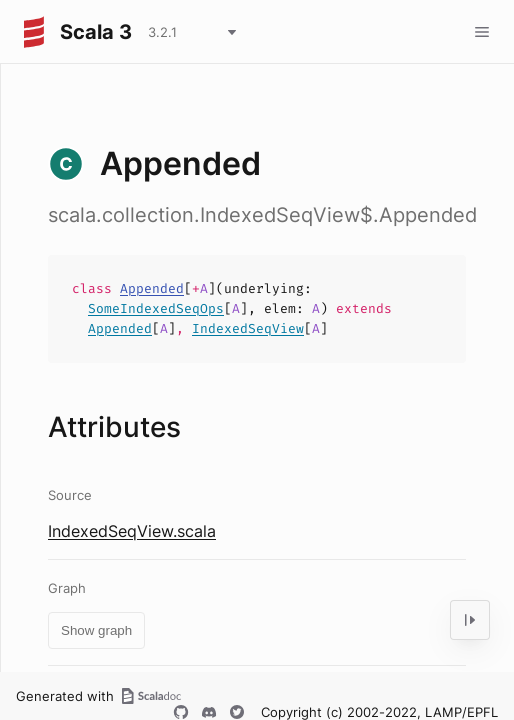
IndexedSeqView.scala (132, 531)
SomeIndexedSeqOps (156, 308)
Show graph (96, 630)
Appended (152, 288)
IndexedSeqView (248, 328)
